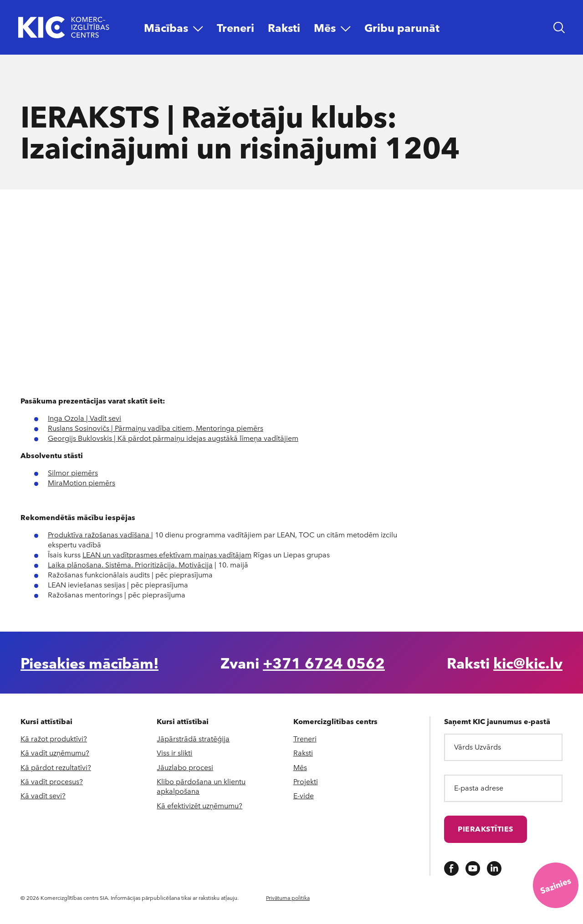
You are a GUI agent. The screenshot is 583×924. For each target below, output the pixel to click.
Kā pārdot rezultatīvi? (56, 767)
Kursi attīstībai (46, 721)
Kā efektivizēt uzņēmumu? (199, 805)
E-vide (304, 795)
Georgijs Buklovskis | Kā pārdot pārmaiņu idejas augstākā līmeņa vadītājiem (173, 438)
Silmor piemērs (73, 472)
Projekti (306, 781)
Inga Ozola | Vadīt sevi (84, 418)
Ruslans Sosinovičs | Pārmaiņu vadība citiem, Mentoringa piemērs (156, 428)
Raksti (303, 753)
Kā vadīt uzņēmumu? (55, 753)
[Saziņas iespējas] (556, 885)
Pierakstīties (486, 829)
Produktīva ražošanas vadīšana (100, 534)
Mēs (300, 767)
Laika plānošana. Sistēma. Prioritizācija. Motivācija (130, 564)
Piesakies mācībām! (89, 663)
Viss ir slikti (174, 753)
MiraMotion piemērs (82, 482)
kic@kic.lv (528, 663)
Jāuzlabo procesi (185, 767)
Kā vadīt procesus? (52, 781)
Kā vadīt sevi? (43, 795)
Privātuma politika (288, 898)
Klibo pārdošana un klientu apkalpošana (201, 786)
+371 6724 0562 (324, 663)
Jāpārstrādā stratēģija (193, 738)
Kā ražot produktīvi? (54, 738)
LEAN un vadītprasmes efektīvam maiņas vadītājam (167, 554)
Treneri (305, 738)
